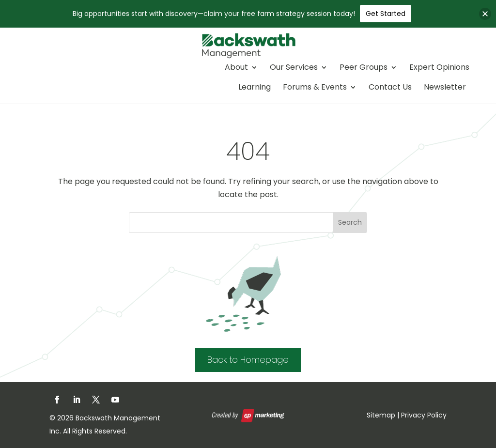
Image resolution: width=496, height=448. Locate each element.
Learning (255, 88)
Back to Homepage (248, 360)
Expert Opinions (439, 68)
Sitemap (381, 415)
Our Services (294, 68)
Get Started (386, 14)
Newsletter (445, 88)
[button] (485, 14)
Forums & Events (315, 88)
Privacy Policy (424, 415)
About (236, 68)
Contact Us (390, 88)
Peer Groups (364, 68)
